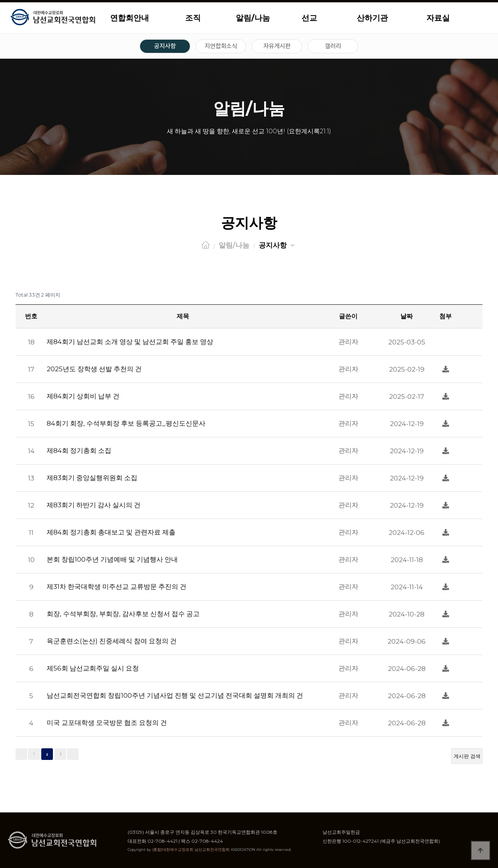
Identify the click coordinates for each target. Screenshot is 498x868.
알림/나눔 (253, 18)
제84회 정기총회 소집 (79, 451)
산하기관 (372, 18)
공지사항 (165, 46)
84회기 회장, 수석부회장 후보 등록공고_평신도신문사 (126, 423)
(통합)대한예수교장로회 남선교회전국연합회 (191, 850)
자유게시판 (277, 46)
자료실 (438, 18)
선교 (309, 18)
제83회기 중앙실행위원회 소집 (92, 478)
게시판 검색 (467, 756)
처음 (21, 754)
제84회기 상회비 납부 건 (83, 396)
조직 (193, 18)
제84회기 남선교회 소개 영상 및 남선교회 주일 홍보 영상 (130, 342)
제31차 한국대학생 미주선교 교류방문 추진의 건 (117, 587)
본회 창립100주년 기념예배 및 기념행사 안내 (112, 559)
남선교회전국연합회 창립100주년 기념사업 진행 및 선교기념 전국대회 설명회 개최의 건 (175, 695)
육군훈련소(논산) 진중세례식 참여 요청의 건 (112, 641)
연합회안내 (130, 18)
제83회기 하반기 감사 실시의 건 (94, 505)
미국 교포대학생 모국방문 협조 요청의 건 (107, 723)
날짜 (407, 316)
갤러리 (333, 46)
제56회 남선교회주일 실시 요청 (93, 668)
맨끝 (73, 754)
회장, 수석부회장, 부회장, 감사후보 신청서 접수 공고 (123, 614)
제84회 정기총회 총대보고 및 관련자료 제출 (111, 532)
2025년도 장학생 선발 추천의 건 (94, 369)
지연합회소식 (221, 46)
